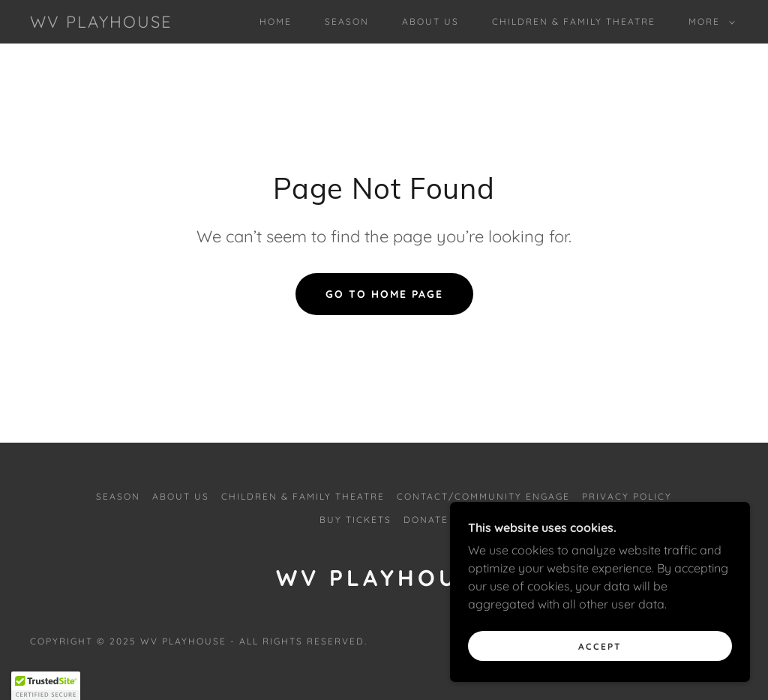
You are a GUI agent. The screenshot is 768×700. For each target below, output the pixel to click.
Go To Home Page (384, 294)
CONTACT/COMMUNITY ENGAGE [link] (483, 496)
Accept (600, 646)
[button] (709, 22)
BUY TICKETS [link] (355, 520)
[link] (101, 23)
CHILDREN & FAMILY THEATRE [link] (574, 21)
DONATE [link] (426, 520)
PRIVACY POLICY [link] (627, 496)
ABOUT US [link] (430, 21)
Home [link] (276, 21)
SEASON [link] (347, 21)
